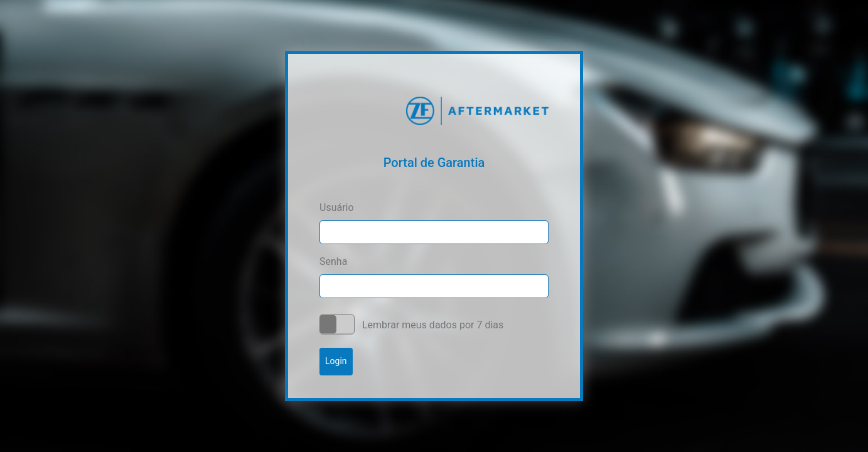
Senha (333, 261)
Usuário (337, 207)
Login (336, 361)
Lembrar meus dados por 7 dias (433, 325)
